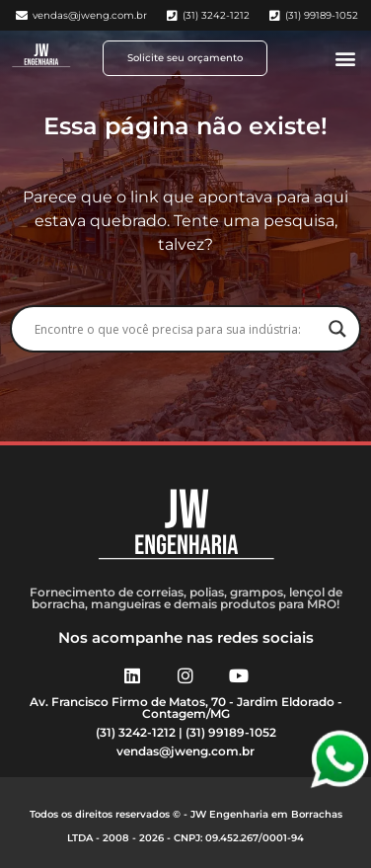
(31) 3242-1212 (136, 732)
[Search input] (177, 329)
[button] (345, 59)
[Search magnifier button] (337, 329)
